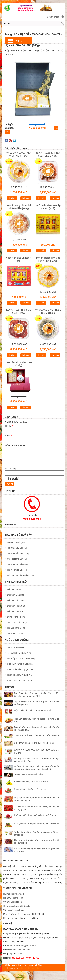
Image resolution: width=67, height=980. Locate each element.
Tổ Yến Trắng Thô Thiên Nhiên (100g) (48, 312)
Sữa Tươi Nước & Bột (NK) (19, 664)
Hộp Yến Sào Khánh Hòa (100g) (19, 364)
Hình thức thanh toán (13, 898)
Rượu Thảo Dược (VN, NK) (19, 675)
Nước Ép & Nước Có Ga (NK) (20, 658)
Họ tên (9, 426)
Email (8, 436)
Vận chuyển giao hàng (14, 910)
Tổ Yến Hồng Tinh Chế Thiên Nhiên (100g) (19, 207)
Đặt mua (26, 198)
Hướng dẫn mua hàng (13, 894)
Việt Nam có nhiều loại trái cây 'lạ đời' (31, 782)
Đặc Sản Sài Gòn (14, 589)
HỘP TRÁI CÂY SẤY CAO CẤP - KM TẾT (33, 710)
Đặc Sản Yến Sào (14, 600)
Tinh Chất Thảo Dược (16, 622)
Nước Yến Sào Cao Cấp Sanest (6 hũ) (48, 207)
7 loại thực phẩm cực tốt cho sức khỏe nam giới (36, 735)
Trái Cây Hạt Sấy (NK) (16, 564)
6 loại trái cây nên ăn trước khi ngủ (30, 789)
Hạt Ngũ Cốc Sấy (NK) (17, 570)
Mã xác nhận (12, 469)
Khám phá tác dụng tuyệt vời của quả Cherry (35, 815)
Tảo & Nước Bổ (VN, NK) (18, 653)
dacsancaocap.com (22, 950)
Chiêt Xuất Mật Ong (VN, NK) (20, 669)
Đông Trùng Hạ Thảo (16, 617)
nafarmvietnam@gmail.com (23, 946)
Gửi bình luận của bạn (16, 445)
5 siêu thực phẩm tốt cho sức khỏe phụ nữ (34, 743)
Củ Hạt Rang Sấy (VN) (17, 559)
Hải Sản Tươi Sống (15, 628)
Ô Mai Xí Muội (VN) (15, 542)
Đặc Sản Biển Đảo (15, 595)
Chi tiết (12, 198)
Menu (19, 41)
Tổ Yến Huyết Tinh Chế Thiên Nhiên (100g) (48, 155)
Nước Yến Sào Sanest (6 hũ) (19, 259)
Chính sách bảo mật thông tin (17, 906)
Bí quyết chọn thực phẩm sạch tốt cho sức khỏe (36, 824)
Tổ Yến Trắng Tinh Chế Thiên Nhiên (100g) (48, 259)
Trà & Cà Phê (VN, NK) (17, 647)
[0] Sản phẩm (53, 17)
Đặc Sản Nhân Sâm (15, 606)
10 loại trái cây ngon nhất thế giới (29, 774)
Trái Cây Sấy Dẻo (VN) (17, 548)
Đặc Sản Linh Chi (14, 611)
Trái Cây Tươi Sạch (15, 633)
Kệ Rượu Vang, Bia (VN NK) (19, 680)
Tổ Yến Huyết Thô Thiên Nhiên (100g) (19, 312)
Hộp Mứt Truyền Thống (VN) (20, 575)
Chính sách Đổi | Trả (13, 902)
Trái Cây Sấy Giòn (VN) (17, 553)
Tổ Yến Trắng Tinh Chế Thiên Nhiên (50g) (19, 155)
